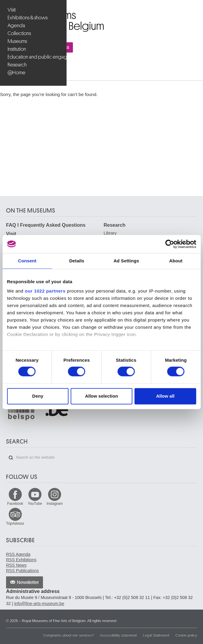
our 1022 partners (45, 291)
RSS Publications (22, 571)
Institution (17, 49)
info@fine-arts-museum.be (39, 604)
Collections (19, 33)
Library (110, 233)
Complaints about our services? (69, 635)
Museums (17, 41)
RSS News (16, 565)
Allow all (165, 396)
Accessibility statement (118, 635)
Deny (38, 396)
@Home (16, 73)
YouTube (35, 504)
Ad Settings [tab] (126, 261)
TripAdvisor (15, 524)
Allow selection (101, 396)
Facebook (15, 504)
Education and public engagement (34, 57)
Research (17, 65)
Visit (12, 10)
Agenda (16, 26)
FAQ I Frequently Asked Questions (46, 225)
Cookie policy (186, 635)
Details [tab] (77, 261)
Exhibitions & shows (28, 18)
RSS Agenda (18, 554)
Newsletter (28, 582)
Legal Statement (156, 635)
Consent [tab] (27, 261)
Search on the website (11, 458)
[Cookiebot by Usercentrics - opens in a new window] (170, 244)
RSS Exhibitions (21, 560)
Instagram (55, 504)
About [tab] (176, 261)
